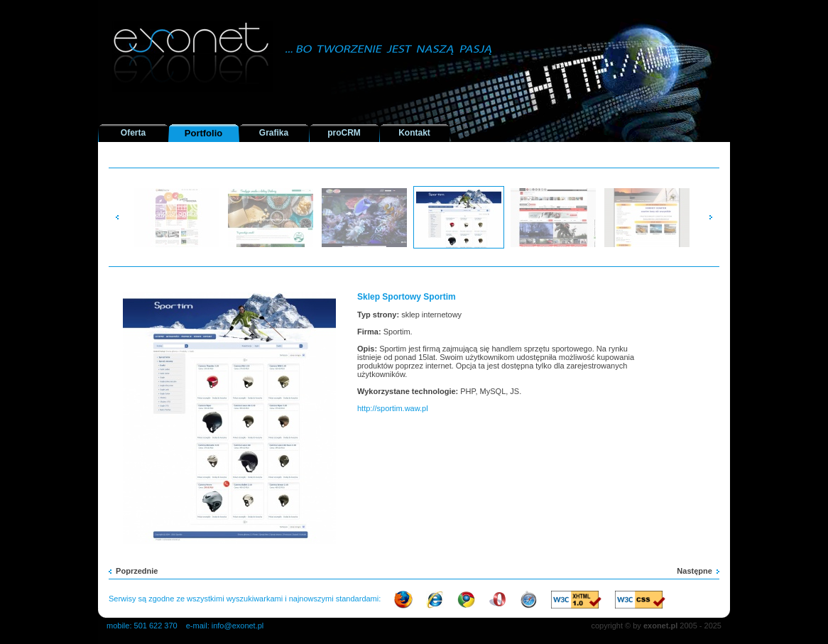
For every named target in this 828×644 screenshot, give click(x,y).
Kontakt (414, 133)
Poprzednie (133, 571)
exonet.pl (660, 626)
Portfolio (203, 133)
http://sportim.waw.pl (393, 408)
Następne (698, 571)
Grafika (274, 133)
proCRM (344, 133)
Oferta (133, 133)
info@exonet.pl (238, 626)
